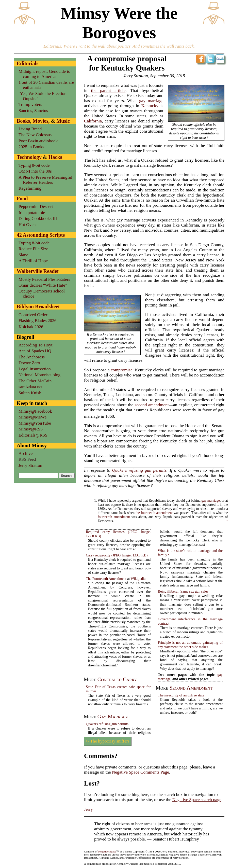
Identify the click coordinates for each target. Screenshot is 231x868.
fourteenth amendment (114, 517)
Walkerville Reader (38, 271)
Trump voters (30, 104)
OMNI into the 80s (35, 171)
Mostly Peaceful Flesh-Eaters (44, 279)
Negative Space (107, 851)
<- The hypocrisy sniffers (108, 741)
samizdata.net (30, 387)
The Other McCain (35, 381)
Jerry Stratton (30, 465)
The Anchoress (32, 357)
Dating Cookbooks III (38, 219)
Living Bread (30, 129)
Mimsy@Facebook (35, 411)
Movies (41, 121)
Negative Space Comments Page (141, 772)
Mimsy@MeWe (32, 417)
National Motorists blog (39, 375)
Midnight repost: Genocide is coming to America (44, 74)
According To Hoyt (36, 345)
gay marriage (151, 101)
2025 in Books (31, 147)
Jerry (88, 809)
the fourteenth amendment (154, 513)
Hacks (55, 157)
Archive (26, 453)
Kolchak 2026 (31, 327)
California (93, 121)
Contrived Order (33, 315)
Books (23, 121)
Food (22, 199)
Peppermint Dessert (36, 207)
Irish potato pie (32, 213)
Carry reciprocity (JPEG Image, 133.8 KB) (117, 555)
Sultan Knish (30, 393)
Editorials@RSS (33, 435)
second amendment (152, 405)
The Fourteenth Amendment (106, 579)
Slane (23, 255)
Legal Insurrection (35, 369)
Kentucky (150, 106)
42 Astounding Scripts (41, 235)
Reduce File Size (33, 249)
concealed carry (117, 679)
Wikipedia (138, 579)
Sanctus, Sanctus (33, 111)
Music (63, 121)
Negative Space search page (197, 800)
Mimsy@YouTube (35, 423)
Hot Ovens (28, 225)
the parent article (108, 90)
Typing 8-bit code (34, 165)
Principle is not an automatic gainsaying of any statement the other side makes (190, 645)
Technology (29, 157)
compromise (121, 370)
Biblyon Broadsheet (38, 306)
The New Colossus (35, 135)
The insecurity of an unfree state (181, 695)
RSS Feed (27, 459)
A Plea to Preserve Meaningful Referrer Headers (45, 180)
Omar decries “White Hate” (43, 285)
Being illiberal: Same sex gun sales (183, 591)
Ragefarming (30, 188)
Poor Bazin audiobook (38, 141)
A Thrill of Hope (33, 261)
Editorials (52, 46)
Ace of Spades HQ (35, 351)
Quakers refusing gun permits (139, 470)
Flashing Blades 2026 (38, 321)
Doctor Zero (29, 363)
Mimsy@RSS (31, 429)
